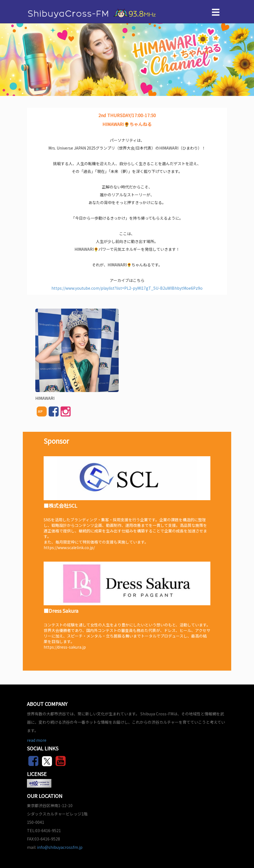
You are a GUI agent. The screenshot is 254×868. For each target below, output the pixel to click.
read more (37, 740)
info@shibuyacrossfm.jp (60, 847)
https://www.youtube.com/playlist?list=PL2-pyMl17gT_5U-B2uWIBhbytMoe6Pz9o (127, 288)
